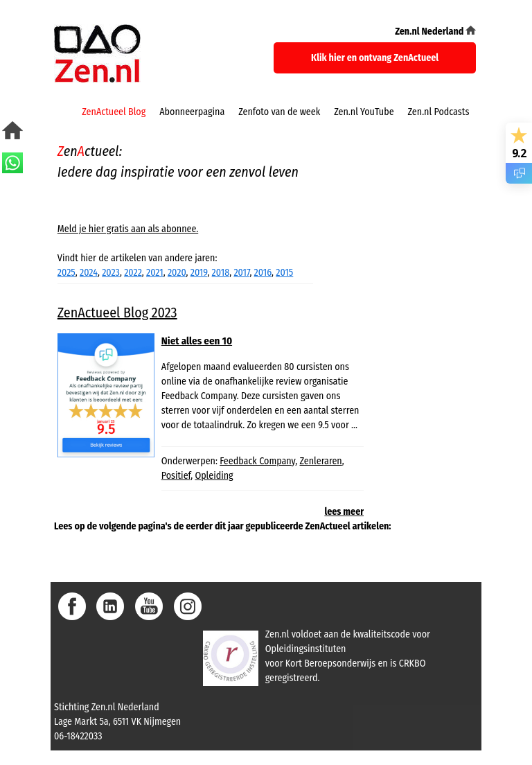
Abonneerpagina (192, 112)
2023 (111, 273)
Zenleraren (321, 461)
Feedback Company (257, 461)
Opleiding (214, 476)
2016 (263, 273)
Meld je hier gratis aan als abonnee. (128, 229)
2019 (199, 273)
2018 (221, 273)
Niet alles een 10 (197, 341)
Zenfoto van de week (279, 112)
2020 (177, 273)
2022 (133, 273)
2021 (155, 273)
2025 (66, 273)
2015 (284, 273)
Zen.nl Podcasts (439, 112)
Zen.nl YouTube (364, 112)
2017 (241, 273)
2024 (89, 273)
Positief (176, 476)
